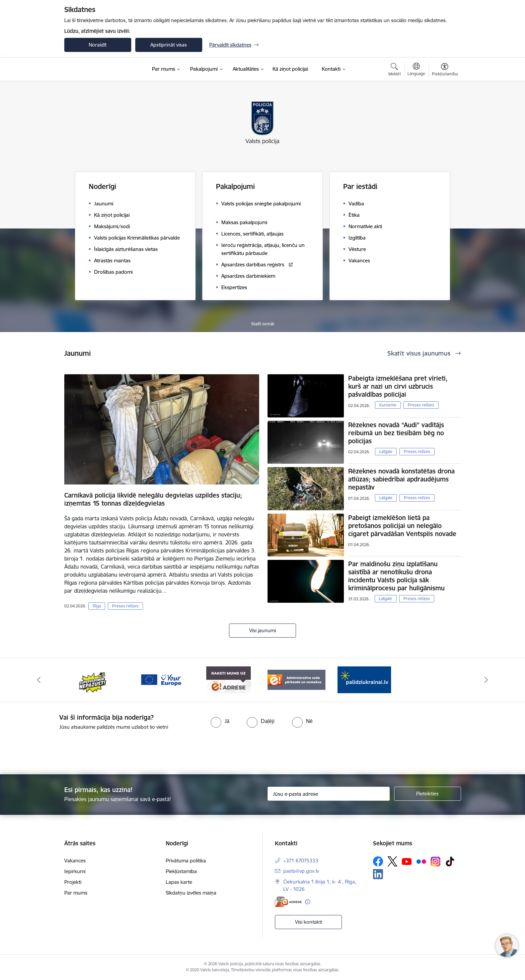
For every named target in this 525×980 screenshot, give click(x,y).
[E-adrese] (288, 902)
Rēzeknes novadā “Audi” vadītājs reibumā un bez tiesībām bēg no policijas (396, 433)
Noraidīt (98, 45)
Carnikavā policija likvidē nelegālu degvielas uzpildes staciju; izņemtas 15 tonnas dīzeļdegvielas (153, 499)
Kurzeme (388, 405)
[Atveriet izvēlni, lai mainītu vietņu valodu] (416, 70)
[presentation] (275, 749)
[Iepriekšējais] (39, 680)
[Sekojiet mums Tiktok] (450, 861)
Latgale (386, 451)
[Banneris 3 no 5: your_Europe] (161, 679)
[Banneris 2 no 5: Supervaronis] (93, 679)
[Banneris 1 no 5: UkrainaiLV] (364, 679)
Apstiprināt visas (169, 45)
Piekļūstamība (181, 871)
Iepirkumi (75, 871)
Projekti (73, 882)
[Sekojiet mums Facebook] (378, 861)
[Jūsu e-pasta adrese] (329, 794)
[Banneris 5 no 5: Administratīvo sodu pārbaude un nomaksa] (296, 679)
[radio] (220, 721)
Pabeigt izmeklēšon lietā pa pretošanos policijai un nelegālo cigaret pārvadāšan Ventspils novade (402, 526)
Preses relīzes (125, 606)
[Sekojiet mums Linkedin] (378, 874)
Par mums (76, 893)
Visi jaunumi (262, 630)
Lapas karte (179, 882)
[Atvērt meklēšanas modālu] (395, 70)
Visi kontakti (309, 922)
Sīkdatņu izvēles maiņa (191, 893)
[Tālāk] (486, 680)
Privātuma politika (186, 861)
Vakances (75, 861)
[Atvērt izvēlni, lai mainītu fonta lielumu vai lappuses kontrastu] (445, 70)
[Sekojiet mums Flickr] (421, 861)
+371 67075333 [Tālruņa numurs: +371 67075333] (301, 861)
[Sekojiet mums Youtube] (407, 861)
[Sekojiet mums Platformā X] (392, 861)
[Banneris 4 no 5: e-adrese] (229, 679)
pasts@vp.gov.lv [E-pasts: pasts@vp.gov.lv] (301, 871)
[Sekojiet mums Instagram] (436, 862)
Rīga (97, 606)
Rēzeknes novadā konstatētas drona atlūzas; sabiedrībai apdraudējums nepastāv (401, 479)
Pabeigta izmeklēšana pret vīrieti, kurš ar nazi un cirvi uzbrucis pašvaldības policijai (398, 386)
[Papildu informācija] (308, 902)
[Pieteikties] (428, 794)
